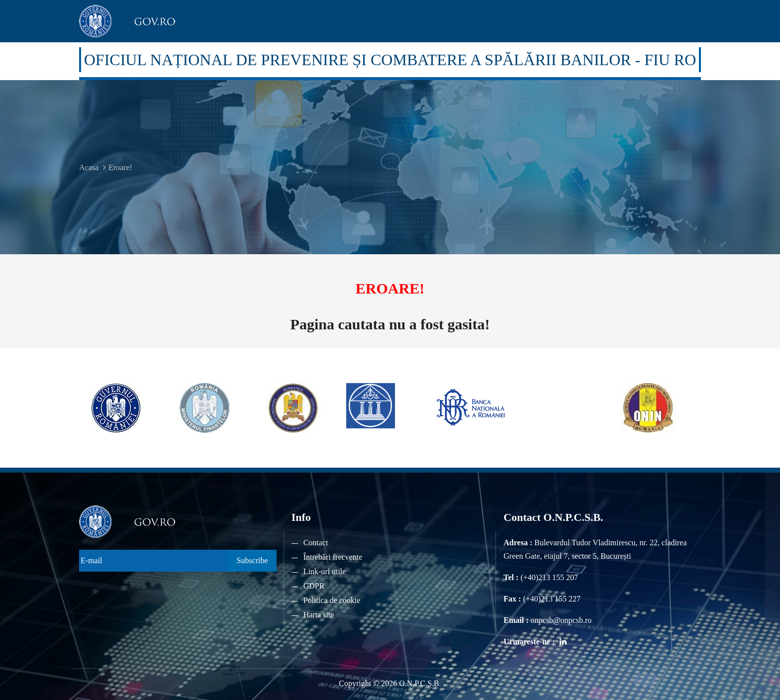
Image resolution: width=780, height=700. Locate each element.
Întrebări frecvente (333, 557)
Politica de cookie (332, 600)
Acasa (89, 167)
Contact (316, 543)
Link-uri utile (325, 571)
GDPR (314, 586)
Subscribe (252, 560)
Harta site (319, 615)
